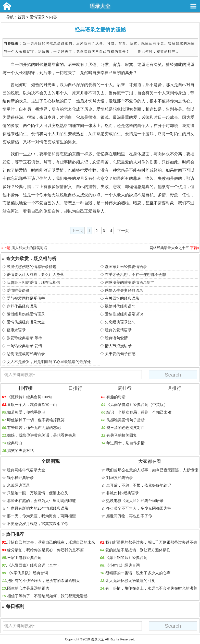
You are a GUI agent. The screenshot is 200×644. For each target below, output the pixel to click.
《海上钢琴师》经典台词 (126, 558)
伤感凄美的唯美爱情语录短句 (130, 282)
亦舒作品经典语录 (22, 306)
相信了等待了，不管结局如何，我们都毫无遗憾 (47, 596)
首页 (21, 17)
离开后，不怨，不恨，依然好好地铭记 (139, 485)
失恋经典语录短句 (120, 322)
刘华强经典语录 (120, 478)
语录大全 (100, 6)
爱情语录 (37, 17)
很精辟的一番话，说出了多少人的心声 (138, 573)
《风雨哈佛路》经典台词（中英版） (137, 405)
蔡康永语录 (16, 330)
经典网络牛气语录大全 (26, 470)
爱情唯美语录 (18, 290)
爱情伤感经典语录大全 (26, 322)
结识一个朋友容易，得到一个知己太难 (139, 412)
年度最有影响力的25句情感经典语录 (38, 508)
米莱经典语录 (18, 485)
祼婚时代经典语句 (120, 306)
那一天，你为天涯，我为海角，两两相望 (41, 516)
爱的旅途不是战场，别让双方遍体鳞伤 (138, 550)
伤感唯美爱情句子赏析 (126, 420)
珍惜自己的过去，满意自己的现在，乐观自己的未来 (51, 542)
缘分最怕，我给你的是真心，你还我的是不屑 (45, 550)
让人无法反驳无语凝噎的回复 (130, 581)
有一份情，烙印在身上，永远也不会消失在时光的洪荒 (151, 588)
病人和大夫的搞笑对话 (29, 248)
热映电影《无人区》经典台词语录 (135, 501)
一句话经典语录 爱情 (24, 346)
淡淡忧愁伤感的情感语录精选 (32, 267)
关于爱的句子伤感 (120, 354)
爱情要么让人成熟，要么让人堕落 (35, 274)
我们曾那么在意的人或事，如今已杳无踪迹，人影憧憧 (152, 470)
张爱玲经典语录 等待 (24, 338)
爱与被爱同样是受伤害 (26, 298)
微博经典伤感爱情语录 (26, 314)
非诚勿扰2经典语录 (122, 493)
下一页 (123, 231)
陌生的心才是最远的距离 (28, 588)
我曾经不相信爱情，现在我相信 (33, 282)
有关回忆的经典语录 (122, 298)
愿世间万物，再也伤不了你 (129, 516)
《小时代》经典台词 (123, 565)
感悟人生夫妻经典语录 (124, 290)
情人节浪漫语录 (118, 346)
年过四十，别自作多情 (126, 443)
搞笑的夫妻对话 (21, 450)
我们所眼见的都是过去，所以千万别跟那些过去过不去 (151, 542)
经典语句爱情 (116, 338)
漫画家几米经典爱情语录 (126, 267)
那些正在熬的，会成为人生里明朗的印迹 (41, 501)
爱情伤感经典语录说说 (124, 314)
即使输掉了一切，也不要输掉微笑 (36, 420)
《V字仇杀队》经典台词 (28, 573)
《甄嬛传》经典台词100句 (29, 397)
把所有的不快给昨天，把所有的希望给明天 (43, 581)
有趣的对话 (116, 397)
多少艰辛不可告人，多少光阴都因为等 (139, 508)
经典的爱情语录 (118, 330)
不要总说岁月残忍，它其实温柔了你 (37, 524)
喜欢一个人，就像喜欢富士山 (32, 405)
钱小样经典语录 (20, 478)
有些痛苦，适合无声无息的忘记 (34, 428)
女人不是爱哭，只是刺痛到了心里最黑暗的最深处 (49, 362)
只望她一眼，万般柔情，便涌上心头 (37, 493)
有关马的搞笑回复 (122, 435)
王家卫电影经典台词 (24, 558)
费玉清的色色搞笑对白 (126, 428)
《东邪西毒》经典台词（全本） (34, 565)
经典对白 (15, 443)
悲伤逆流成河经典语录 (26, 354)
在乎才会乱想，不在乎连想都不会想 (135, 274)
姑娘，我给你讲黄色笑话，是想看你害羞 (42, 435)
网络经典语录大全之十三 (169, 248)
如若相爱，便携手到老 (26, 412)
